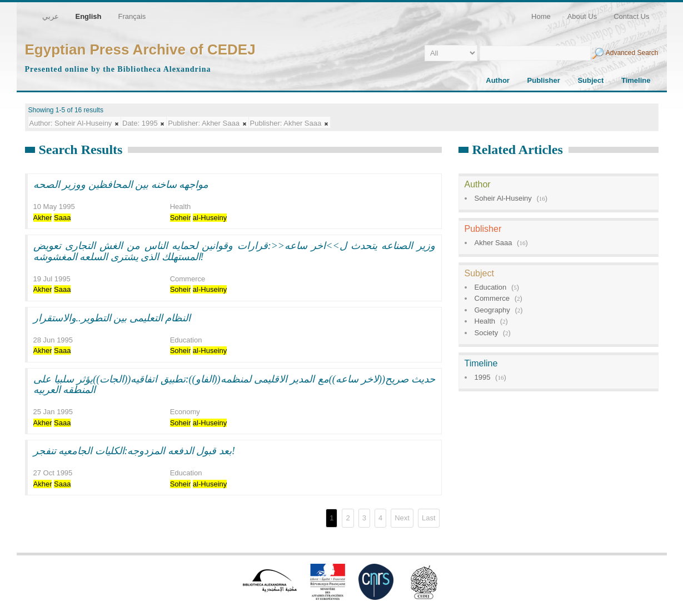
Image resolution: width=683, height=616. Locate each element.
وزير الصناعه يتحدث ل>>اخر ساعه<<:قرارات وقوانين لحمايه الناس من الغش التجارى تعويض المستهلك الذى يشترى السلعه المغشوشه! (235, 251)
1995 (483, 377)
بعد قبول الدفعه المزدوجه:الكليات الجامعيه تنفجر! (134, 451)
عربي (51, 16)
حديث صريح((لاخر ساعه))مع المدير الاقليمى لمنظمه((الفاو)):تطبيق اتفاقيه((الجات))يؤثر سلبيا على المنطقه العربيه (235, 385)
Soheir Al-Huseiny (503, 198)
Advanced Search (632, 53)
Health (485, 321)
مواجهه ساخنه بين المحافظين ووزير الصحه (121, 185)
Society (487, 333)
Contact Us (631, 16)
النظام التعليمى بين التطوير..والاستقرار (112, 318)
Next (402, 518)
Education (491, 287)
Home (541, 16)
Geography (492, 310)
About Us (582, 16)
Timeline (636, 80)
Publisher (544, 80)
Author (498, 80)
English (89, 16)
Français (132, 16)
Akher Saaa (493, 243)
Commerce (492, 298)
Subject (590, 80)
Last (429, 518)
